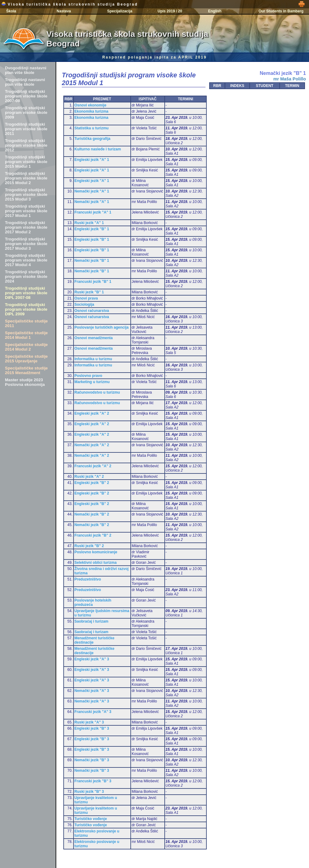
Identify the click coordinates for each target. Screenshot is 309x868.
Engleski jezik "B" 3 (92, 728)
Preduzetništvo (88, 579)
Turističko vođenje (91, 819)
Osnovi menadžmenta (94, 338)
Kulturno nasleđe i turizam (98, 149)
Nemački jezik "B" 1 (92, 261)
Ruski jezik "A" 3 (89, 722)
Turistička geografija (92, 139)
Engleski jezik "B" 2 (92, 483)
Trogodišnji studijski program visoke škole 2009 (26, 112)
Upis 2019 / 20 (170, 11)
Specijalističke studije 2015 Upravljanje (26, 359)
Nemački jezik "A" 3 (92, 691)
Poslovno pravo (88, 376)
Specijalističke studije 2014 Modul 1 (26, 335)
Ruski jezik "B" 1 (89, 292)
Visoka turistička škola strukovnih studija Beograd (70, 4)
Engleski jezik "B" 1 (92, 229)
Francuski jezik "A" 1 (93, 212)
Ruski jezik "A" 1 (89, 223)
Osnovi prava (86, 298)
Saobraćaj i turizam (91, 621)
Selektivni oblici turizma (96, 563)
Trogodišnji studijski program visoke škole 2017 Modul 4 (26, 260)
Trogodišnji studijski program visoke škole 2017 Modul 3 (26, 244)
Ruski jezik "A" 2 (89, 477)
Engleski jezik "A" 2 (92, 413)
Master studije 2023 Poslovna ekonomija (25, 382)
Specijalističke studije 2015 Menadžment (26, 370)
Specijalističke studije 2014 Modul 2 (26, 347)
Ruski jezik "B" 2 (89, 546)
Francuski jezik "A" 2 (93, 466)
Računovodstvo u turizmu (97, 392)
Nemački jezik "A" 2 (92, 445)
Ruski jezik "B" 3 (89, 792)
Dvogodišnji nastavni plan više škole (26, 70)
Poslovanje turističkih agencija (102, 327)
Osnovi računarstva (92, 311)
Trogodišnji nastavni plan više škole (25, 82)
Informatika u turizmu (93, 359)
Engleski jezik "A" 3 (92, 659)
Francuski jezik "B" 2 (93, 535)
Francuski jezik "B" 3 (93, 781)
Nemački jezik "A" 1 (92, 191)
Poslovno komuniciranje (96, 552)
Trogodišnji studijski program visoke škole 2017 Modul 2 (26, 227)
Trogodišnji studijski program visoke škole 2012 (26, 145)
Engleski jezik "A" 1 (92, 160)
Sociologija (84, 304)
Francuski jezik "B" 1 (93, 282)
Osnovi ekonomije (90, 105)
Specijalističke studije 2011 (26, 323)
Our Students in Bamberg (281, 11)
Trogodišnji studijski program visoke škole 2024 (26, 276)
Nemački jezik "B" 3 (92, 760)
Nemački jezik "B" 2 (92, 514)
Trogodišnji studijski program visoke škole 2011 (26, 129)
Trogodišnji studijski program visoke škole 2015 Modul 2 (26, 178)
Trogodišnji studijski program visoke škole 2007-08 (26, 96)
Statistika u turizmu (92, 128)
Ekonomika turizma (91, 111)
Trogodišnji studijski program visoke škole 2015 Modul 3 (26, 194)
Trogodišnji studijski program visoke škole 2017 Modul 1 (26, 211)
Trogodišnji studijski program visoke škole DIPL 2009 (26, 309)
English (215, 11)
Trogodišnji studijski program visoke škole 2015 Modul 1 (26, 162)
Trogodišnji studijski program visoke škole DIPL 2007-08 (26, 293)
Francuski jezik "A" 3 (93, 712)
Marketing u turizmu (92, 382)
